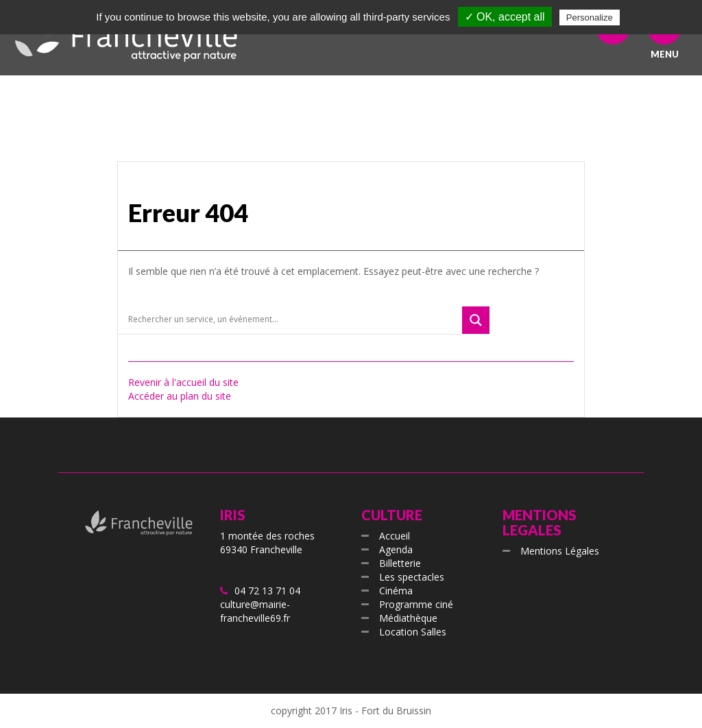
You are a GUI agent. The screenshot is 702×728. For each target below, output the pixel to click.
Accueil (395, 536)
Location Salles (413, 632)
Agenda (396, 549)
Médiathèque (408, 618)
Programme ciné (416, 604)
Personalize (590, 17)
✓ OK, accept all (505, 17)
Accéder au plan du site (180, 396)
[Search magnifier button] (476, 320)
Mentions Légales (560, 551)
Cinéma (396, 591)
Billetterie (400, 563)
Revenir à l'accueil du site (183, 382)
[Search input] (293, 319)
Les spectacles (412, 577)
